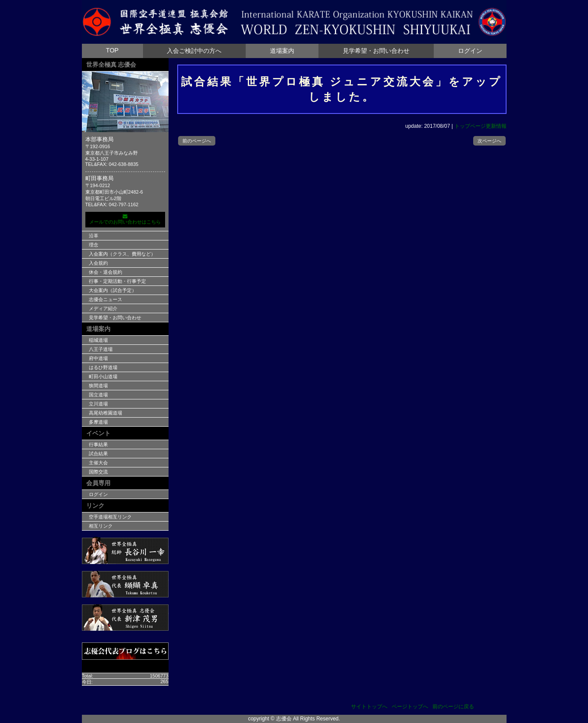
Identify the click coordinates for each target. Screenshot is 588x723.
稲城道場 (98, 340)
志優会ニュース (106, 299)
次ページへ (489, 141)
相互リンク (101, 526)
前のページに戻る (453, 707)
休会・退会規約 (106, 272)
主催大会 (98, 463)
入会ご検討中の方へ (194, 51)
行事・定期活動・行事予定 (117, 281)
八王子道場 (101, 349)
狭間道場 (98, 386)
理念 (94, 245)
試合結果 (98, 454)
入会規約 (98, 263)
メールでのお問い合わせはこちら (125, 219)
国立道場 (98, 395)
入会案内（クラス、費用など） (122, 254)
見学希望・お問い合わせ (376, 51)
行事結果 (98, 444)
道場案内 (282, 51)
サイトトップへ (369, 707)
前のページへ (197, 141)
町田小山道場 (103, 376)
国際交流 (98, 472)
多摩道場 (98, 422)
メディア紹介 (103, 308)
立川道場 (98, 404)
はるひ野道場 (103, 367)
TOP (112, 50)
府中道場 (98, 358)
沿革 (94, 236)
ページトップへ (410, 707)
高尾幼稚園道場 (106, 413)
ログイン (470, 51)
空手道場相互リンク (110, 517)
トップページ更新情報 (481, 126)
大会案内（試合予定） (113, 290)
